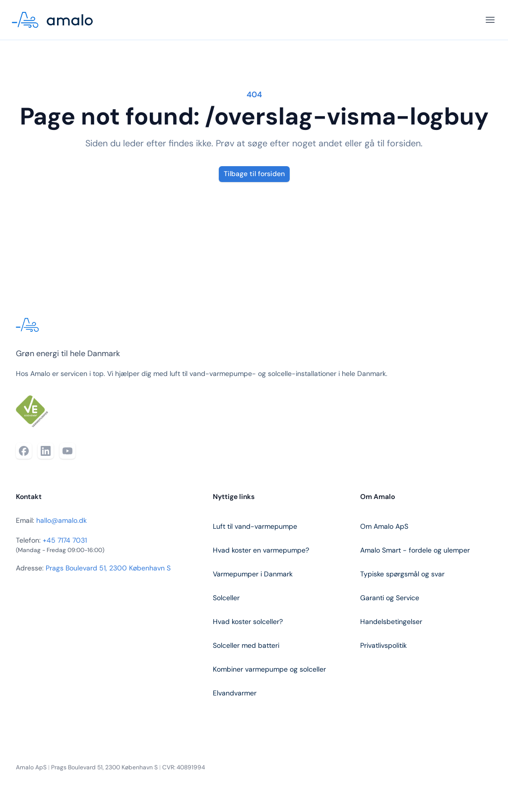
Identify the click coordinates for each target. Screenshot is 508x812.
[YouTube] (67, 451)
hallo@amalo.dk (62, 520)
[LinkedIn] (46, 451)
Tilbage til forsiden (254, 174)
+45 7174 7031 (65, 540)
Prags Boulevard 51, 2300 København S (108, 568)
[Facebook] (24, 451)
